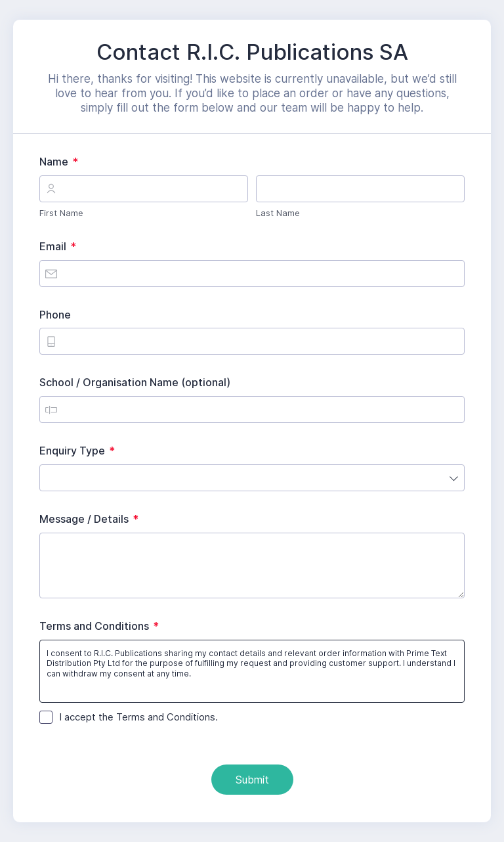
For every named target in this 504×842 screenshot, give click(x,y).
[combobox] (252, 478)
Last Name (278, 213)
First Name (61, 213)
